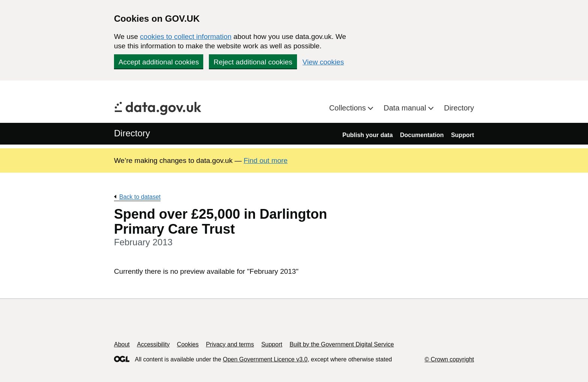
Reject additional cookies (253, 62)
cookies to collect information (186, 37)
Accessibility (153, 344)
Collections (349, 108)
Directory (459, 108)
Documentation (422, 135)
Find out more (266, 160)
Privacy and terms (230, 344)
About (122, 344)
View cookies (323, 62)
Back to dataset (140, 197)
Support (463, 135)
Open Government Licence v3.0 (265, 359)
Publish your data (367, 135)
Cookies (188, 344)
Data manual (406, 108)
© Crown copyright (449, 359)
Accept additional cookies (159, 62)
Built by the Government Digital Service (342, 344)
